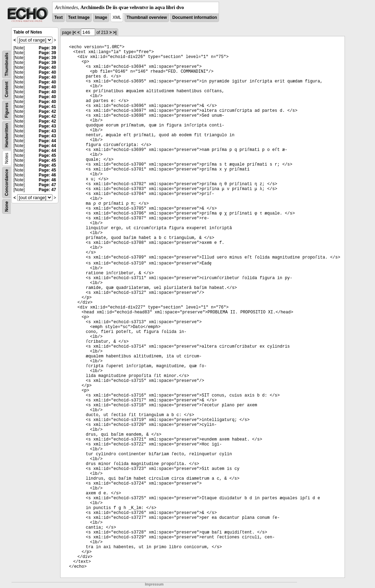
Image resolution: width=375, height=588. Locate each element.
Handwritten (7, 135)
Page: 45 (47, 155)
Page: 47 (47, 185)
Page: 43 (47, 126)
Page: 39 (47, 48)
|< (74, 32)
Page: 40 (47, 67)
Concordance (7, 183)
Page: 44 (47, 141)
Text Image (79, 17)
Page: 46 (47, 175)
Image (101, 17)
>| (115, 32)
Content (7, 89)
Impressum (154, 584)
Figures (7, 110)
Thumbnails (7, 64)
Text (58, 17)
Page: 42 (47, 111)
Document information (194, 17)
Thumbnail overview (147, 17)
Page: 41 (47, 107)
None (7, 206)
